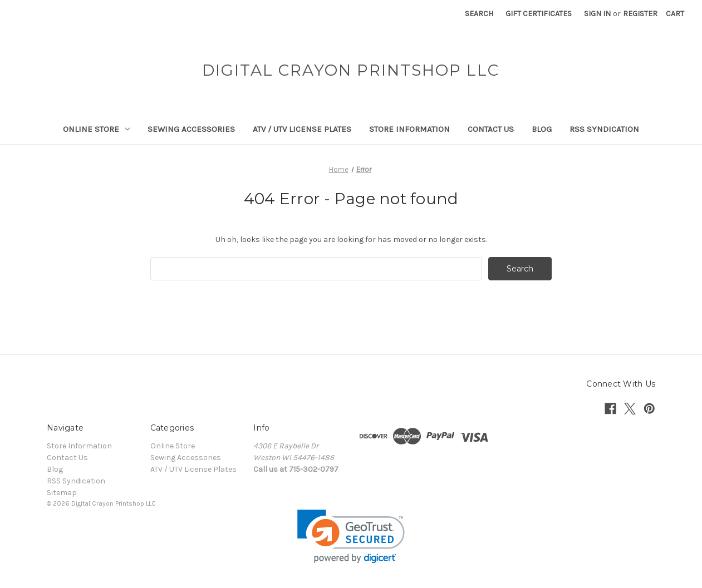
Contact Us (491, 129)
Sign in (597, 14)
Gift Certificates (539, 14)
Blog (542, 129)
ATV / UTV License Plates (302, 129)
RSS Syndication (604, 129)
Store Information (409, 129)
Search (479, 14)
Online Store (96, 129)
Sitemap (62, 493)
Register (640, 14)
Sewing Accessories (191, 129)
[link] (351, 537)
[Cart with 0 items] (675, 14)
